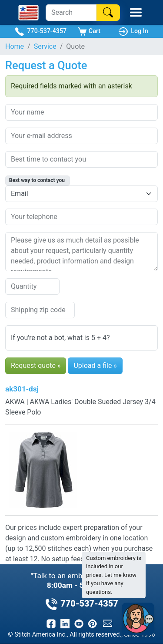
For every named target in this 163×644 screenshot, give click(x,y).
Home (15, 46)
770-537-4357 (41, 32)
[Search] (71, 13)
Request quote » (36, 366)
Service (45, 46)
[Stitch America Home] (28, 13)
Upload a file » (95, 366)
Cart (89, 32)
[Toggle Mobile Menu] (136, 12)
